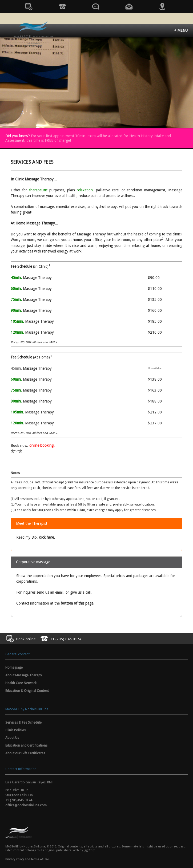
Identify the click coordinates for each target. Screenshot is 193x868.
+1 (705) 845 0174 (19, 800)
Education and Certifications (26, 745)
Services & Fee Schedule (23, 722)
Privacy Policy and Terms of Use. (27, 859)
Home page (14, 667)
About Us (12, 738)
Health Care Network (21, 683)
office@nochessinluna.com (26, 805)
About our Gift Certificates (25, 753)
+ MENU (181, 30)
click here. (47, 537)
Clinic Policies (15, 730)
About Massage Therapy (24, 675)
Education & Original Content (27, 691)
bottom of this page (77, 603)
